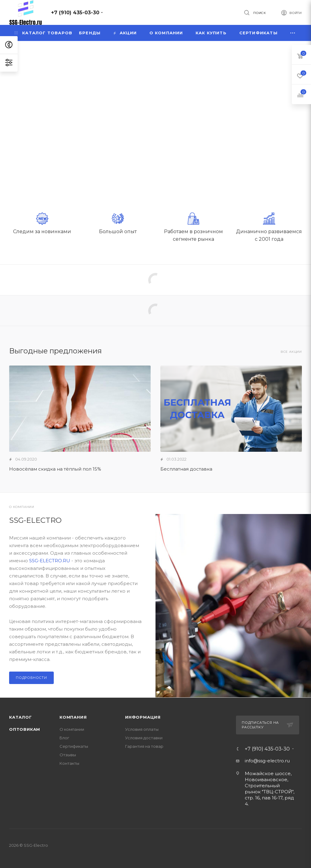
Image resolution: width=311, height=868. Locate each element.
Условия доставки (144, 738)
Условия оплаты (142, 729)
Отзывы (68, 755)
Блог (64, 738)
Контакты (69, 763)
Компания (73, 717)
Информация (143, 717)
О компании (72, 729)
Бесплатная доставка (186, 469)
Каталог (21, 717)
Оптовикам (25, 729)
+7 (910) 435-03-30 (75, 13)
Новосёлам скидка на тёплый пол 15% (55, 469)
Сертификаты (74, 746)
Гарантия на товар (144, 746)
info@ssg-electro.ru (267, 761)
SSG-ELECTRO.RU (50, 561)
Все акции (291, 352)
